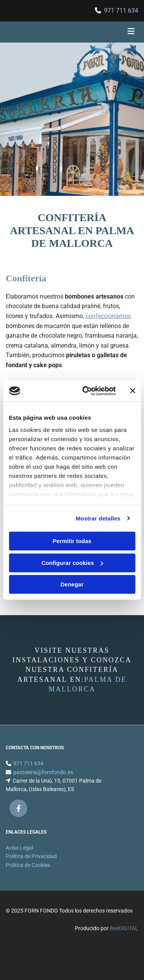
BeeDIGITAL (124, 937)
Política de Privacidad (31, 865)
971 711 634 (121, 11)
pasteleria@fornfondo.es (43, 781)
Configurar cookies (72, 563)
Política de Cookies (28, 874)
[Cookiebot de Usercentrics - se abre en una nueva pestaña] (86, 391)
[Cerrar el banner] (132, 391)
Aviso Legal (19, 857)
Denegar (72, 584)
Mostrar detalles (98, 518)
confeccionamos (108, 316)
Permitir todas (72, 541)
